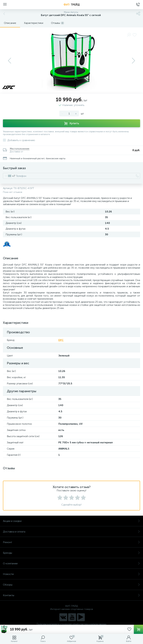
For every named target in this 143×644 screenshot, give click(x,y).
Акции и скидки (71, 521)
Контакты (71, 595)
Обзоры (71, 585)
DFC (61, 340)
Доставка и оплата (71, 532)
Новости (71, 574)
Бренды (71, 553)
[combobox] (9, 176)
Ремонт (71, 542)
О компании (71, 563)
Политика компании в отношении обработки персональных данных (71, 624)
